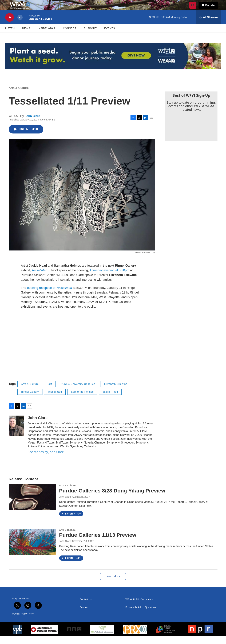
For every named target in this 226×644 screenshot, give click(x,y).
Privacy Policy (27, 622)
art (50, 392)
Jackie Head (110, 400)
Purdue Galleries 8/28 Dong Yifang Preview (112, 498)
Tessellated (55, 400)
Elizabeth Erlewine (116, 392)
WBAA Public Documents (139, 607)
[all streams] (209, 25)
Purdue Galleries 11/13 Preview (98, 543)
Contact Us (86, 607)
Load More (113, 584)
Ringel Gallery (30, 400)
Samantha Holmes (82, 400)
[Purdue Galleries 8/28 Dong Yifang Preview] (32, 505)
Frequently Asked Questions (141, 615)
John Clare (32, 124)
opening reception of (50, 296)
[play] (10, 25)
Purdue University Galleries (78, 392)
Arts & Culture (19, 96)
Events (110, 36)
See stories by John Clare (46, 460)
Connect (70, 36)
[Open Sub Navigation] (17, 36)
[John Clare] (17, 434)
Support (90, 36)
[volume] (20, 25)
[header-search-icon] (195, 9)
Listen (10, 36)
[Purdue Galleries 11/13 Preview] (32, 550)
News (26, 36)
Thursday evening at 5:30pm (109, 278)
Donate (212, 9)
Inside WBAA (47, 36)
